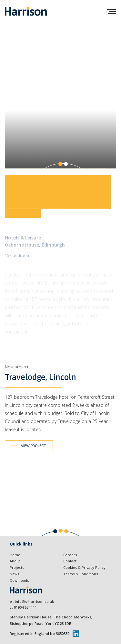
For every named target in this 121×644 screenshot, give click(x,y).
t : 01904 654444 (23, 607)
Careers (70, 555)
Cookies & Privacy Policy (84, 567)
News (14, 574)
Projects (17, 567)
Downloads (19, 580)
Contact (70, 561)
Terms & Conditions (81, 574)
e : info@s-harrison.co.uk (32, 601)
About (15, 561)
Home (15, 555)
